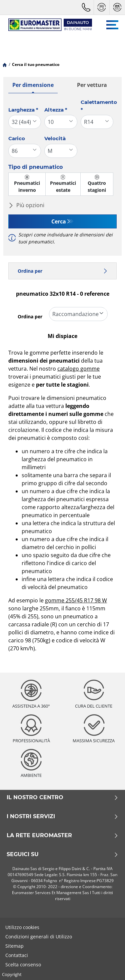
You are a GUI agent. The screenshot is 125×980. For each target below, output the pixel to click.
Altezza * (56, 110)
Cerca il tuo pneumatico (36, 64)
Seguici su (62, 854)
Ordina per (62, 271)
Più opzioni (26, 205)
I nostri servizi (62, 817)
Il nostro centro (62, 798)
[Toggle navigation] (112, 25)
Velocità (55, 138)
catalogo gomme (78, 369)
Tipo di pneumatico (35, 167)
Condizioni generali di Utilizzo (39, 937)
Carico (17, 138)
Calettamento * (99, 106)
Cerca (59, 221)
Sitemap (14, 946)
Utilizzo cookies (22, 927)
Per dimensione (33, 85)
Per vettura (92, 85)
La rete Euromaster (62, 835)
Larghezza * (23, 110)
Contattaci (17, 955)
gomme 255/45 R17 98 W (76, 600)
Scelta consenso (23, 965)
